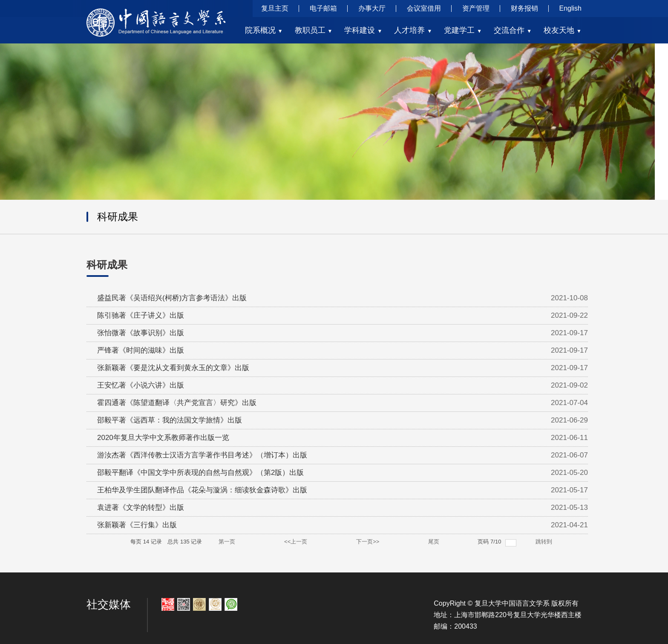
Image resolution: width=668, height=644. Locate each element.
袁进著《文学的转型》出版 (141, 507)
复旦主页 (275, 8)
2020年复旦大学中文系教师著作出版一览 (163, 438)
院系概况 (264, 30)
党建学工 (463, 30)
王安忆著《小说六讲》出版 (141, 385)
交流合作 (513, 30)
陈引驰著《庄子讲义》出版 (141, 315)
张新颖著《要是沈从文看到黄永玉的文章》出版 (173, 368)
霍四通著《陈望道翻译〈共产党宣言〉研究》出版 (177, 403)
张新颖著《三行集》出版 (137, 525)
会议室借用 (424, 8)
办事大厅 (372, 8)
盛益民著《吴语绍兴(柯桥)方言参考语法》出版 (172, 298)
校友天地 (563, 30)
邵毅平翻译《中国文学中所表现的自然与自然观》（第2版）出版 (200, 473)
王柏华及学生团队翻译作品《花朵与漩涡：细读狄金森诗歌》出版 (202, 490)
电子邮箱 (323, 8)
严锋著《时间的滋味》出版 (141, 350)
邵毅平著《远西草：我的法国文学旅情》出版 (170, 420)
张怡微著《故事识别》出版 (141, 333)
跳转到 (545, 542)
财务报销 (524, 8)
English (570, 8)
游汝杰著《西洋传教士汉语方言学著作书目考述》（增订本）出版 (202, 455)
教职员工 (314, 30)
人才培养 (413, 30)
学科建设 (363, 30)
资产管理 (476, 8)
